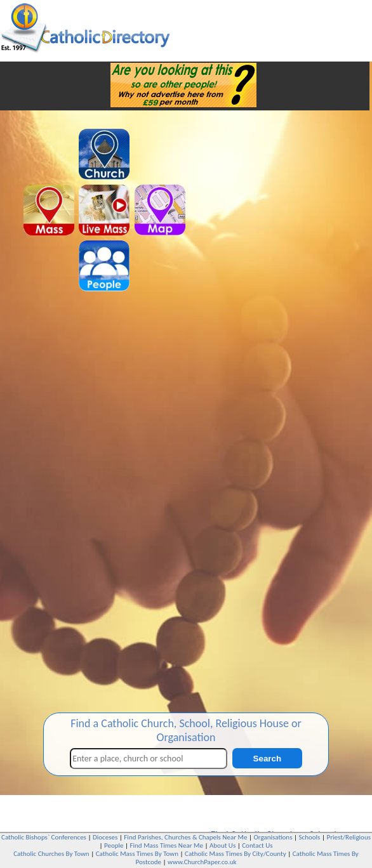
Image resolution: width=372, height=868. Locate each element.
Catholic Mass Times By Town (137, 854)
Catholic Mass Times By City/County (236, 854)
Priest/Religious (349, 837)
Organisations (273, 837)
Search (267, 759)
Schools (310, 837)
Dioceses (105, 837)
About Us (223, 845)
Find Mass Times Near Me (167, 845)
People (114, 845)
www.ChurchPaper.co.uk (202, 862)
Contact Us (257, 845)
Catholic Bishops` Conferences (44, 837)
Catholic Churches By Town (51, 854)
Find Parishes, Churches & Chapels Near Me (185, 837)
